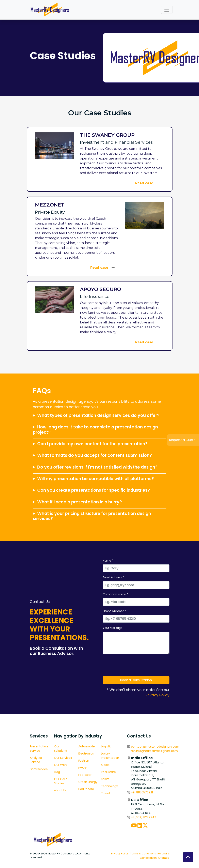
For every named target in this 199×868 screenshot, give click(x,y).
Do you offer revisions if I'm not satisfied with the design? (97, 514)
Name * (128, 561)
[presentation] (154, 665)
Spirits (119, 779)
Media (119, 765)
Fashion (97, 761)
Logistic (120, 746)
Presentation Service (32, 749)
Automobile (100, 746)
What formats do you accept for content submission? (95, 502)
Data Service (32, 769)
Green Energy (101, 782)
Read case (144, 183)
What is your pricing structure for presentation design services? (92, 563)
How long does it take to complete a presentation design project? (95, 476)
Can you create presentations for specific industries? (94, 537)
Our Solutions (67, 749)
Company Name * (136, 594)
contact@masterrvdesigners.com (169, 747)
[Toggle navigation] (167, 10)
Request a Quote (182, 440)
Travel (119, 793)
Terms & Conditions (163, 854)
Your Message (133, 628)
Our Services (70, 758)
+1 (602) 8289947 (157, 817)
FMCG (96, 768)
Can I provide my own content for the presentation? (92, 491)
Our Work (67, 765)
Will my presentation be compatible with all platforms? (96, 525)
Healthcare (100, 789)
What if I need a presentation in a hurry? (80, 549)
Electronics (100, 753)
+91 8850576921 (155, 792)
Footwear (98, 775)
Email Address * (134, 577)
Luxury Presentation (124, 756)
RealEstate (122, 772)
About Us (67, 790)
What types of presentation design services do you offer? (98, 462)
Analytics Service (29, 760)
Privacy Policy (178, 695)
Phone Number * (135, 611)
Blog (64, 772)
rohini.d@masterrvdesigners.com (168, 751)
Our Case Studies (67, 781)
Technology (123, 786)
